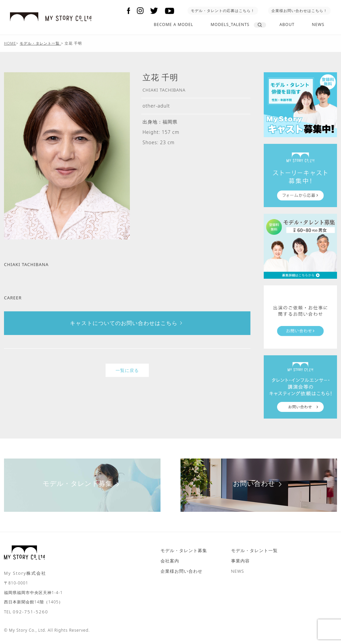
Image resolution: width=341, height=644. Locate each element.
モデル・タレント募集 (82, 483)
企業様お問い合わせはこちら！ (299, 10)
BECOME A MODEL (174, 24)
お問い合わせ (259, 483)
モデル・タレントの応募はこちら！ (223, 10)
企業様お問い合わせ (181, 571)
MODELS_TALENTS (230, 24)
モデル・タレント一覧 (254, 550)
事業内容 (240, 561)
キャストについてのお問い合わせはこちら (127, 323)
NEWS (318, 24)
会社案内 (170, 561)
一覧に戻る (127, 370)
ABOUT (287, 24)
